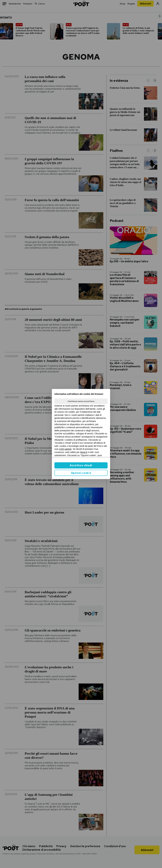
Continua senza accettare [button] (81, 401)
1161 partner (65, 449)
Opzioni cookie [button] (81, 473)
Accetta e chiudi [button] (81, 465)
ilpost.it (84, 452)
